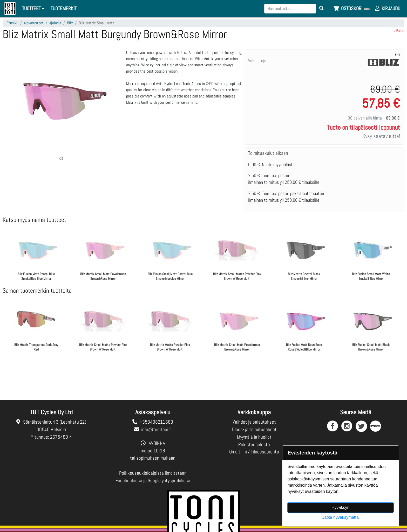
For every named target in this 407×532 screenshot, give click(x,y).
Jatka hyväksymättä (340, 517)
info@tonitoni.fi (156, 429)
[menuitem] (64, 9)
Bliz (70, 23)
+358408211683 (156, 422)
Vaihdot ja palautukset (254, 422)
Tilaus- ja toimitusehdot (254, 429)
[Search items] (322, 9)
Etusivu (12, 23)
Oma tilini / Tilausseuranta (254, 452)
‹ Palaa (399, 30)
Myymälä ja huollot (254, 437)
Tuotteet (34, 8)
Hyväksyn (340, 507)
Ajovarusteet (34, 23)
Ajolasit (55, 23)
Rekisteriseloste (254, 444)
